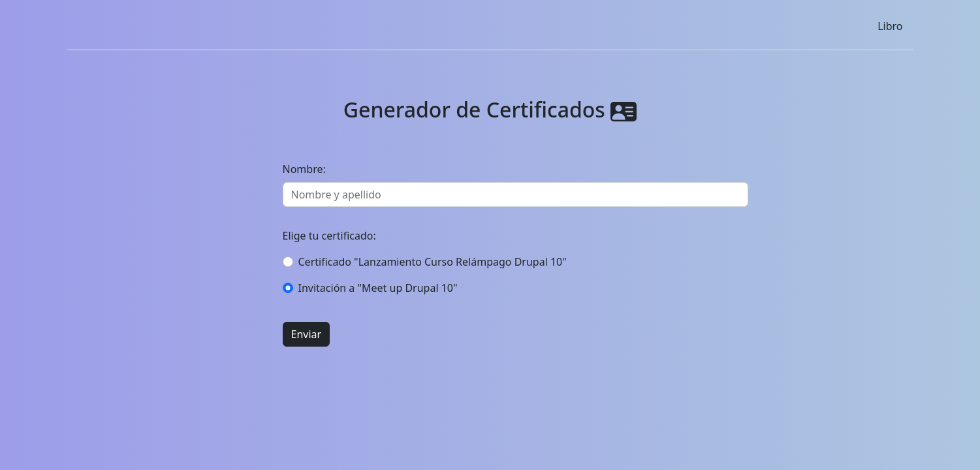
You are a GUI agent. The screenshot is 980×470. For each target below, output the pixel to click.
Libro (890, 26)
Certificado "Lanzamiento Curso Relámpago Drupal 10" (433, 262)
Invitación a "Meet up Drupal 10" (378, 288)
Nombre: (304, 169)
